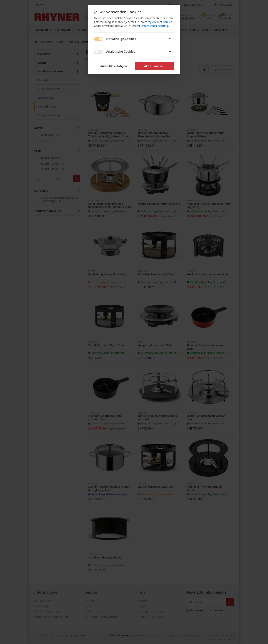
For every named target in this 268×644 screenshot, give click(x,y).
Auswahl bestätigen (114, 66)
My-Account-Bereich (160, 22)
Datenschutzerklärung (154, 26)
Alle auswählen (154, 66)
